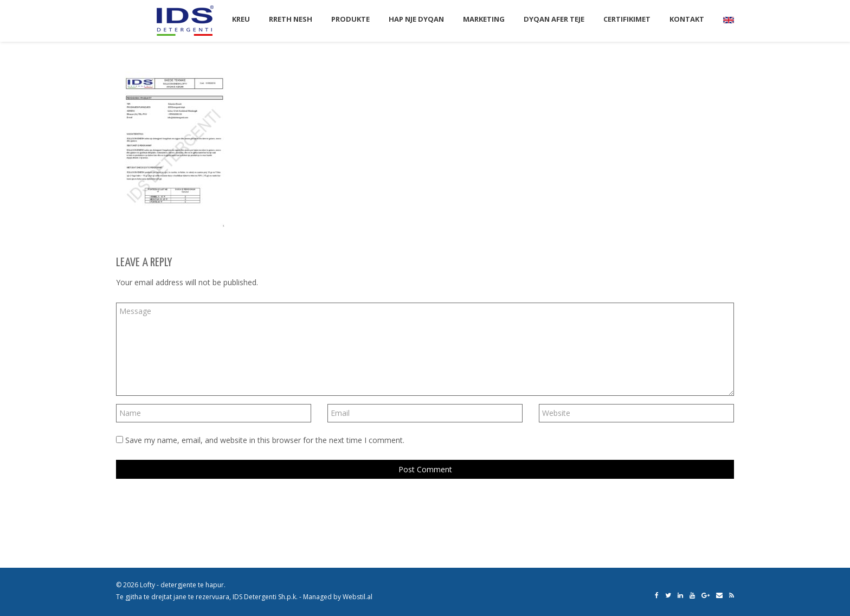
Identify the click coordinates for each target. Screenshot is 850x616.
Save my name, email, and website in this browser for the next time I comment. (265, 440)
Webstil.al (358, 597)
